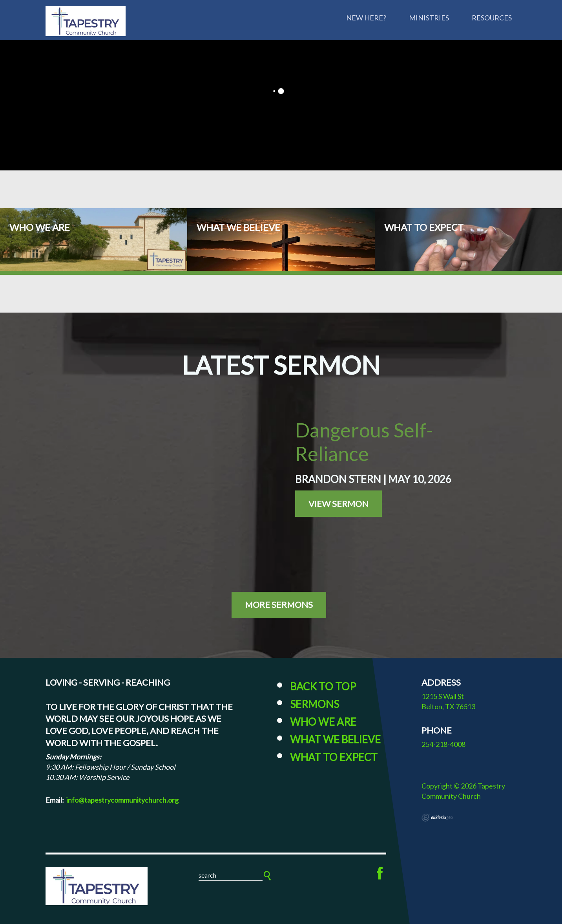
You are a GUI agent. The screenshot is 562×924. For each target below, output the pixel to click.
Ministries (429, 18)
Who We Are (323, 722)
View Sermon (338, 504)
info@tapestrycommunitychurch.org (122, 800)
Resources (492, 18)
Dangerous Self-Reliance (364, 442)
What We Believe (335, 739)
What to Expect (334, 757)
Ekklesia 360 (437, 818)
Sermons (315, 704)
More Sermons (279, 605)
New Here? (366, 18)
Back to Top (323, 686)
